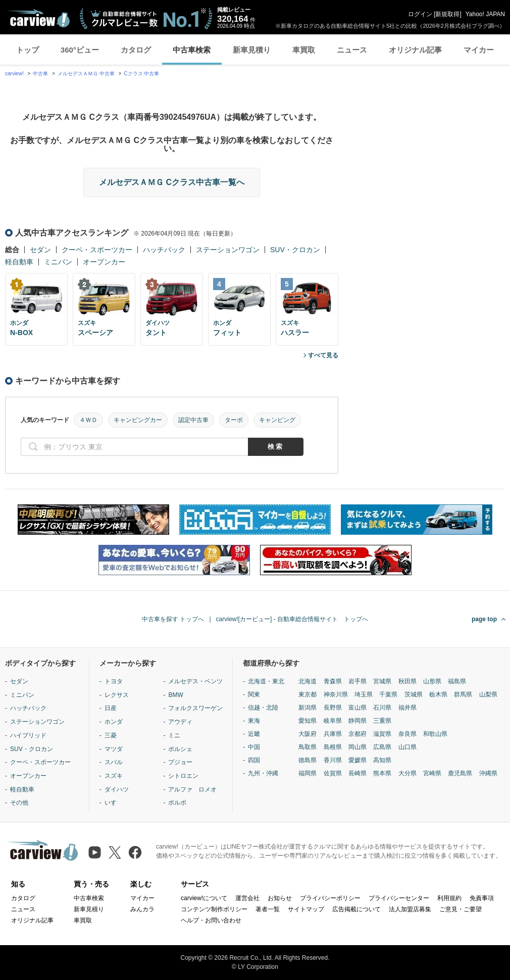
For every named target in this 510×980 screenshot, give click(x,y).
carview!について (204, 898)
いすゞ (114, 803)
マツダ (114, 749)
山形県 (432, 681)
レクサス (117, 695)
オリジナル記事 (415, 50)
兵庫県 (333, 734)
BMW (175, 695)
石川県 (382, 708)
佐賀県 (333, 773)
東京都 (308, 694)
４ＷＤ (88, 420)
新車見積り (252, 50)
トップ (28, 50)
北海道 (308, 681)
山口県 (407, 747)
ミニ (174, 735)
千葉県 (388, 694)
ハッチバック (164, 250)
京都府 (358, 734)
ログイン (420, 14)
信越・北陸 (263, 708)
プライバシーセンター (399, 898)
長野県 (333, 708)
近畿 (254, 734)
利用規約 (449, 898)
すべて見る (323, 355)
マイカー (479, 50)
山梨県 (488, 694)
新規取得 (447, 14)
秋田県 (407, 681)
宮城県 (382, 681)
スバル (114, 762)
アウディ (180, 722)
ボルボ (177, 803)
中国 (254, 747)
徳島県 (308, 760)
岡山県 (358, 747)
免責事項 (482, 898)
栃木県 (438, 694)
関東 (254, 694)
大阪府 (308, 734)
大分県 (407, 773)
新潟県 (308, 708)
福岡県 (308, 773)
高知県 (382, 760)
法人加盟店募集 (410, 909)
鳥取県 (308, 747)
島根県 (333, 747)
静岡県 (358, 721)
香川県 (333, 760)
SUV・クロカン (295, 250)
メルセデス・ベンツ (195, 681)
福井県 (407, 708)
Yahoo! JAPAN (485, 14)
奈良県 (407, 734)
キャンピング (277, 420)
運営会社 (247, 898)
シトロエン (183, 776)
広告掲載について (356, 909)
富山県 (358, 708)
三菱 (111, 735)
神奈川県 (336, 694)
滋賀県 (382, 734)
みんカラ (142, 909)
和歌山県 (435, 734)
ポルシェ (180, 749)
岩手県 (358, 681)
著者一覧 (268, 909)
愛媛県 (358, 760)
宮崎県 (432, 773)
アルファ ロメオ (192, 789)
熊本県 (382, 773)
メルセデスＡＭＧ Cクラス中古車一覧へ (172, 182)
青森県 (333, 681)
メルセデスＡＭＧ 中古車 (86, 74)
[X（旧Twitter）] (115, 852)
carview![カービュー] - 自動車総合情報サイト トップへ (292, 619)
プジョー (180, 762)
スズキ (114, 776)
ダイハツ (117, 789)
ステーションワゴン (228, 250)
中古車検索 (192, 50)
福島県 (457, 681)
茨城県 (414, 694)
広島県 (382, 747)
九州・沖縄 (263, 773)
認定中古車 (193, 420)
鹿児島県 (460, 773)
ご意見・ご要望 (461, 909)
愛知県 (308, 721)
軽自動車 (19, 262)
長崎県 (358, 773)
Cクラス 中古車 (141, 74)
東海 (254, 721)
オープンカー (104, 262)
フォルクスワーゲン (195, 708)
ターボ (234, 420)
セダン (40, 250)
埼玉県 (364, 694)
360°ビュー (80, 50)
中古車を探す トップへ (173, 619)
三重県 (382, 721)
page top (484, 619)
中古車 (40, 74)
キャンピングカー (138, 420)
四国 (254, 760)
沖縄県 (488, 773)
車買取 (304, 50)
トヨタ (114, 681)
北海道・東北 (266, 681)
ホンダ (114, 722)
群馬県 (463, 694)
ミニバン (58, 262)
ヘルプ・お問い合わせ (211, 920)
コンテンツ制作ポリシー (214, 909)
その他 (19, 803)
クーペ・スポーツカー (97, 250)
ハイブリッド (28, 735)
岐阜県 (333, 721)
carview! (14, 74)
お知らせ (280, 898)
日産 (111, 708)
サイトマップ (306, 909)
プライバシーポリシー (330, 898)
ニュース (352, 50)
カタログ (136, 50)
